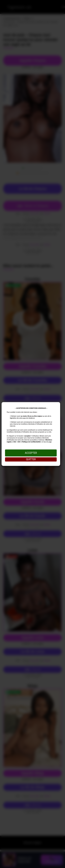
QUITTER (31, 460)
